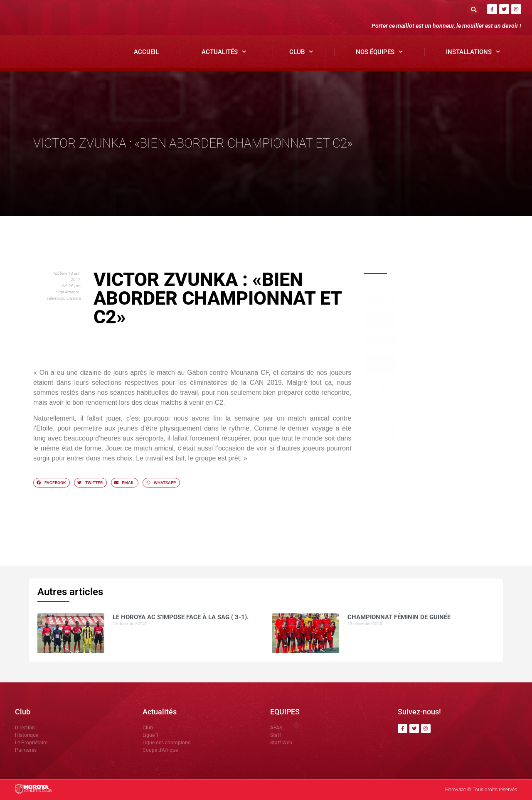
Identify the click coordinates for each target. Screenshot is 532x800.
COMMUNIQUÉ (415, 359)
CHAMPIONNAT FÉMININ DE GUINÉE (438, 313)
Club (301, 52)
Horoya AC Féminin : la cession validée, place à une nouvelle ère (447, 339)
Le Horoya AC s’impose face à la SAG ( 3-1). (181, 617)
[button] (474, 9)
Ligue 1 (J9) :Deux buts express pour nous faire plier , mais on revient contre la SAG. (443, 387)
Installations (473, 52)
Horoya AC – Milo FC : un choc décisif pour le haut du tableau (445, 430)
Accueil (146, 52)
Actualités (224, 52)
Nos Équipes (379, 52)
